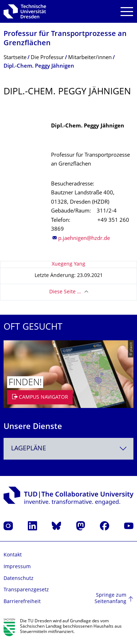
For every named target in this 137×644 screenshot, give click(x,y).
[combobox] (68, 449)
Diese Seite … (65, 292)
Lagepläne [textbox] (29, 449)
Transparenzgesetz (26, 590)
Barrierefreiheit (22, 602)
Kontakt (13, 555)
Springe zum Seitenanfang (110, 599)
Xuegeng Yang (68, 264)
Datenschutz (19, 579)
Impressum (17, 567)
